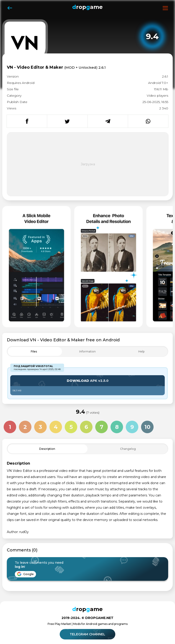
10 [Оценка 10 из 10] (147, 427)
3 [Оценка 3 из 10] (40, 427)
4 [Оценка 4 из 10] (56, 427)
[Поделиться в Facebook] (27, 121)
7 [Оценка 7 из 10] (102, 427)
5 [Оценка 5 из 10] (71, 427)
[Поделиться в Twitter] (67, 121)
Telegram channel (88, 634)
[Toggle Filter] (87, 351)
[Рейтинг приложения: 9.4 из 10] (152, 36)
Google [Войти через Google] (25, 574)
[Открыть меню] (165, 8)
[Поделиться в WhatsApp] (148, 121)
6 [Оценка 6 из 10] (86, 427)
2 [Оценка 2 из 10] (25, 427)
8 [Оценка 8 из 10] (117, 427)
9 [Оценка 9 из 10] (132, 427)
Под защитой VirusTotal (33, 366)
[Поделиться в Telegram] (108, 121)
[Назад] (10, 8)
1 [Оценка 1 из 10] (10, 427)
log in (20, 567)
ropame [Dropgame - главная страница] (87, 7)
